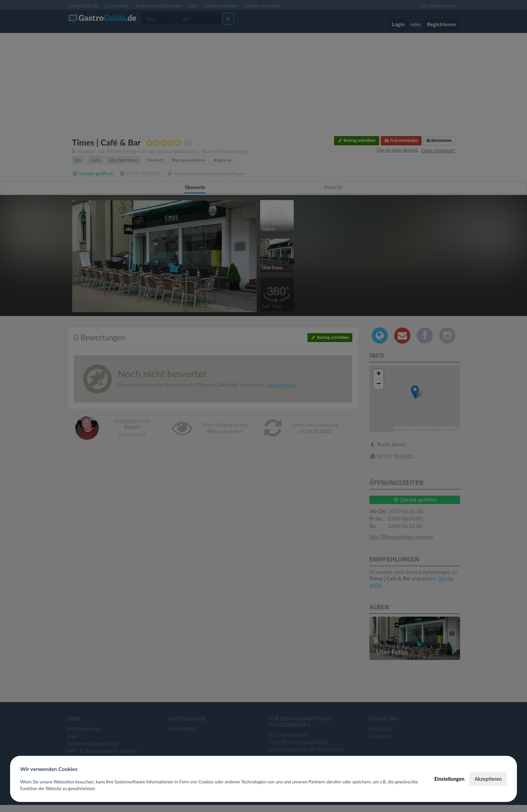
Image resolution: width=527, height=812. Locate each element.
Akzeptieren (488, 779)
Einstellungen (449, 779)
